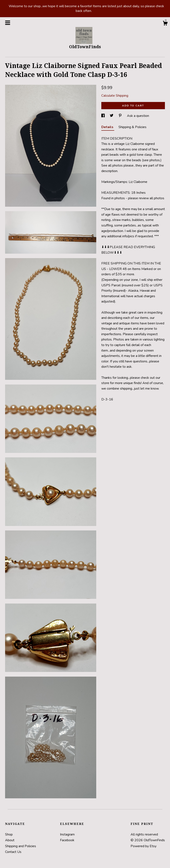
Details (108, 127)
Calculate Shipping (115, 96)
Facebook (67, 840)
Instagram (67, 834)
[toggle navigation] (8, 23)
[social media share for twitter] (112, 116)
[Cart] (165, 24)
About (10, 840)
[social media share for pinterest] (121, 116)
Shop (9, 834)
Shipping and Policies (21, 846)
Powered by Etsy (144, 846)
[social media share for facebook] (103, 116)
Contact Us (13, 852)
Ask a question (138, 116)
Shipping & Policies (132, 127)
